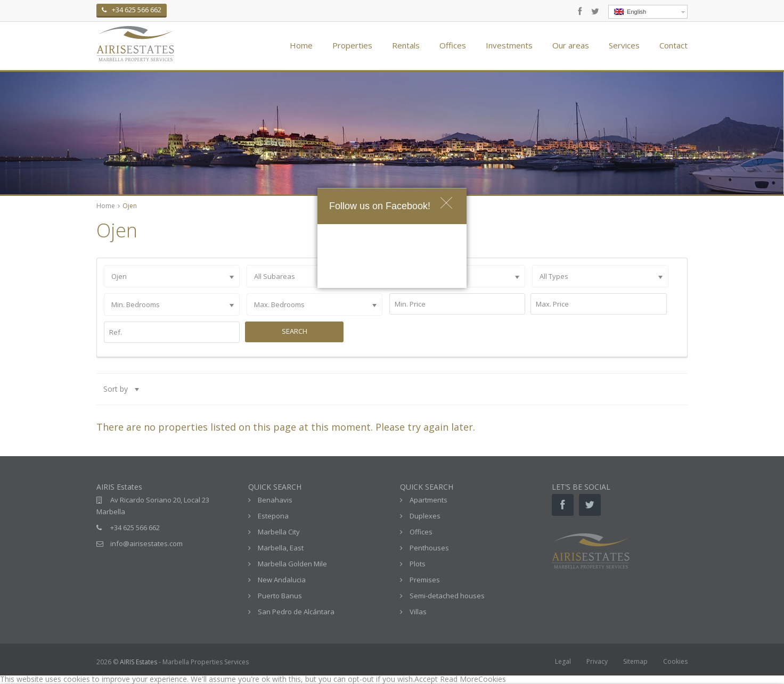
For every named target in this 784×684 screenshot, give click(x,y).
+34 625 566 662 (135, 528)
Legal (563, 661)
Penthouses (429, 548)
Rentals (406, 45)
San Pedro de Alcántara (296, 612)
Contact (673, 45)
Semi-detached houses (447, 596)
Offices (453, 45)
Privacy (597, 661)
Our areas (571, 45)
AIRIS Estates (138, 662)
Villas (418, 612)
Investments (509, 45)
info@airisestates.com (146, 543)
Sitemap (635, 661)
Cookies (675, 661)
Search (295, 331)
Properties (352, 45)
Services (624, 45)
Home (301, 45)
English (630, 12)
